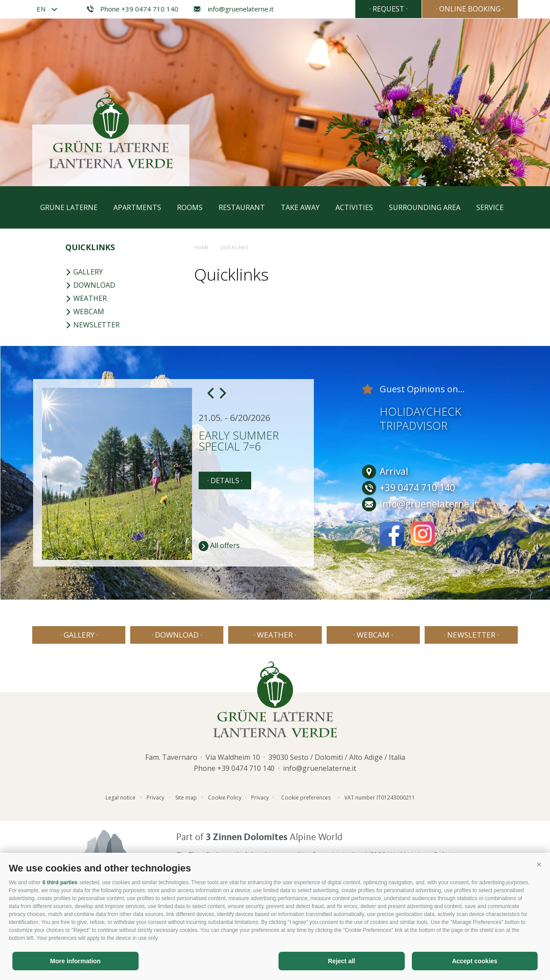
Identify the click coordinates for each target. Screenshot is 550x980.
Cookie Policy (225, 798)
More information (75, 961)
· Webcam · (373, 635)
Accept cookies (475, 961)
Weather (86, 298)
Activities (354, 207)
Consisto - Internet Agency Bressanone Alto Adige (434, 796)
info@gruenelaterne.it (233, 9)
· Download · (177, 635)
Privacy (155, 798)
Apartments (137, 207)
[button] (539, 865)
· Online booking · (470, 9)
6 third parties (60, 882)
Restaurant (242, 207)
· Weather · (275, 635)
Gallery (84, 272)
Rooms (190, 207)
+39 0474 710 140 (246, 768)
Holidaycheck (420, 411)
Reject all (341, 961)
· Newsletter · (471, 635)
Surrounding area (425, 207)
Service (490, 207)
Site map (186, 798)
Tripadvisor (414, 425)
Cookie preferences (306, 798)
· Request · (388, 9)
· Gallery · (79, 635)
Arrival (385, 471)
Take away (300, 207)
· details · (225, 481)
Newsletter (92, 325)
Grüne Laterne (69, 207)
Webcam (85, 312)
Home (202, 247)
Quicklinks (90, 247)
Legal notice (121, 798)
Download (90, 285)
